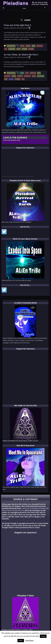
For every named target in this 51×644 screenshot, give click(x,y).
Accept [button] (43, 636)
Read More (30, 640)
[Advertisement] (17, 163)
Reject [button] (21, 641)
